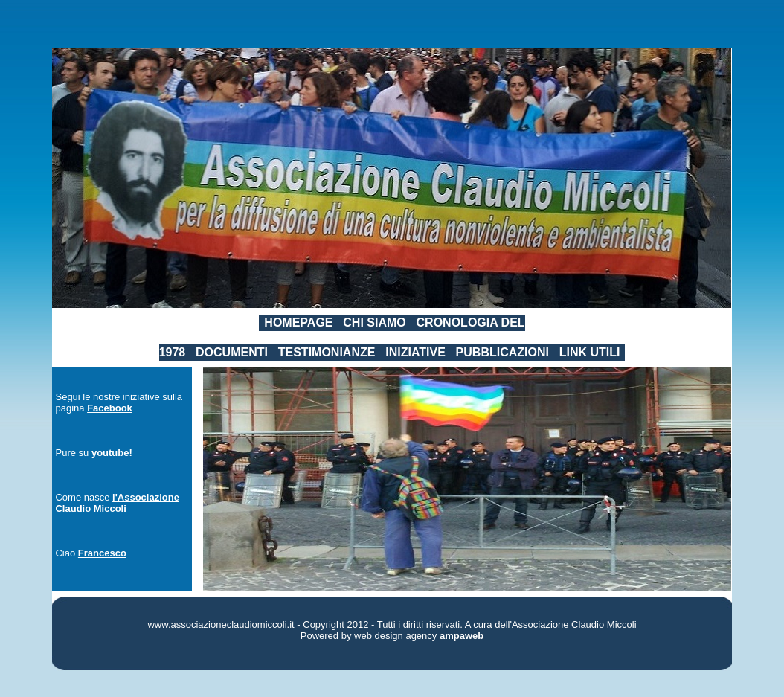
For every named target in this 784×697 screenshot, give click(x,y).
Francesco (102, 553)
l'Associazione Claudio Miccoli (117, 503)
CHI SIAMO (374, 322)
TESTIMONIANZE (327, 352)
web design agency (395, 636)
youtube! (112, 453)
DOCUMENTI (232, 352)
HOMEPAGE (298, 322)
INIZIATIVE (415, 352)
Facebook (110, 408)
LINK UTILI (590, 352)
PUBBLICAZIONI (502, 352)
